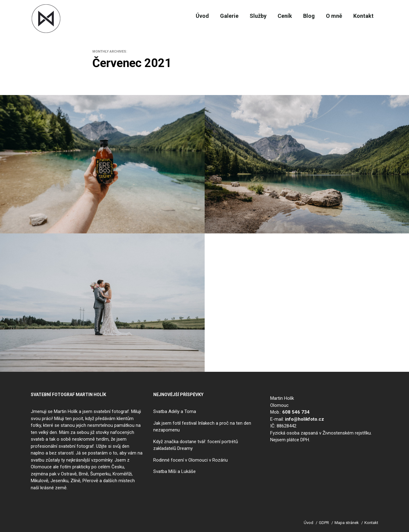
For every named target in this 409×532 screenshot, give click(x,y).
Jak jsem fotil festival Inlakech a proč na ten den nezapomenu (202, 427)
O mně (330, 16)
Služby (246, 16)
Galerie (214, 16)
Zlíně (75, 481)
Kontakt (362, 16)
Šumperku (100, 474)
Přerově (90, 481)
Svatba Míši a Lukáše (174, 471)
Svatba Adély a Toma (175, 411)
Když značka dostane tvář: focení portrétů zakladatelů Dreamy (196, 445)
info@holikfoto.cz (305, 419)
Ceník (275, 16)
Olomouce (41, 467)
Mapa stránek (347, 523)
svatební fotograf (111, 411)
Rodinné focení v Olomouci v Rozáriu (190, 460)
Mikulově (40, 481)
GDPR (324, 523)
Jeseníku (59, 481)
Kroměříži (122, 474)
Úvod (184, 16)
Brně (83, 474)
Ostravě (69, 474)
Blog (302, 16)
